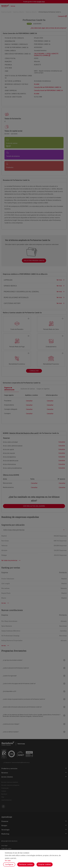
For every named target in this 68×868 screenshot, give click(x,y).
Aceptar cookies (45, 864)
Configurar (9, 864)
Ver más (8, 861)
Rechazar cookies (26, 864)
